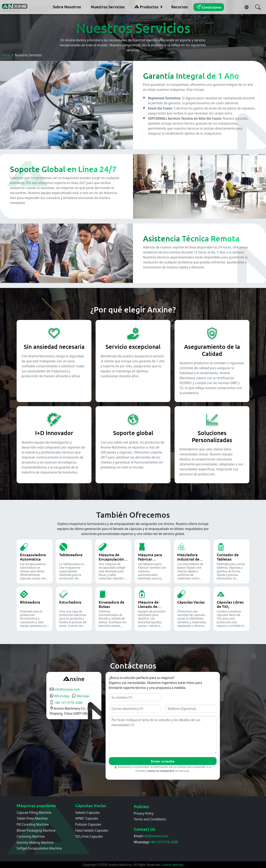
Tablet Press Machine (32, 818)
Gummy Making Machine (35, 842)
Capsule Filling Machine (34, 813)
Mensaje (81, 696)
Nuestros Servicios (108, 7)
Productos (146, 7)
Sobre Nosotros (67, 7)
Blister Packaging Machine (36, 830)
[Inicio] (15, 7)
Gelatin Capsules (87, 813)
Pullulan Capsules (88, 824)
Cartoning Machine (31, 836)
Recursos (180, 7)
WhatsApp (60, 696)
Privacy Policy (144, 813)
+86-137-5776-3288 (66, 703)
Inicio (6, 55)
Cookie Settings (172, 865)
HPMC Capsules (87, 818)
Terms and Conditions (150, 819)
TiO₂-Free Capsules (89, 836)
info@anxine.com (65, 689)
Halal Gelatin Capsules (92, 830)
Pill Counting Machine (33, 824)
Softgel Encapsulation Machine (39, 848)
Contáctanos (209, 7)
